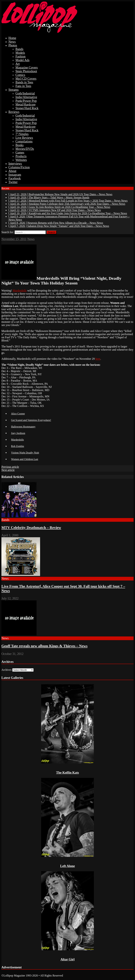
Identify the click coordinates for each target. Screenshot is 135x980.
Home (12, 38)
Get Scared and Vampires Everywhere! (31, 420)
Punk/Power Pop (26, 101)
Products (21, 156)
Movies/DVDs (25, 149)
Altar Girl (67, 959)
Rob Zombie (18, 446)
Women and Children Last (25, 459)
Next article (8, 470)
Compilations (24, 141)
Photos (13, 45)
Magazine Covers (27, 68)
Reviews (14, 112)
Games (20, 153)
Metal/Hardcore (25, 104)
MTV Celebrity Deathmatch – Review (31, 528)
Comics (20, 75)
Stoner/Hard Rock (27, 108)
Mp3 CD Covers (26, 79)
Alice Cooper (18, 414)
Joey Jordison (18, 433)
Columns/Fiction (19, 167)
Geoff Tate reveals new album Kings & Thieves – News (44, 646)
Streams (14, 90)
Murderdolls (20, 291)
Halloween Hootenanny (23, 427)
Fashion (20, 56)
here (98, 359)
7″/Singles (22, 134)
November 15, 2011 (14, 239)
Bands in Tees (24, 82)
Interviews (15, 164)
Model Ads (22, 60)
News (12, 42)
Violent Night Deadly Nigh (25, 453)
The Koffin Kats (67, 773)
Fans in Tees (23, 86)
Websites (21, 160)
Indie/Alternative (26, 97)
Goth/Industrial (25, 93)
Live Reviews (24, 138)
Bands (19, 49)
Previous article (10, 467)
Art (18, 64)
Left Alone (67, 866)
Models (20, 53)
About (12, 171)
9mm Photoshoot (26, 71)
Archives (7, 670)
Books (20, 145)
